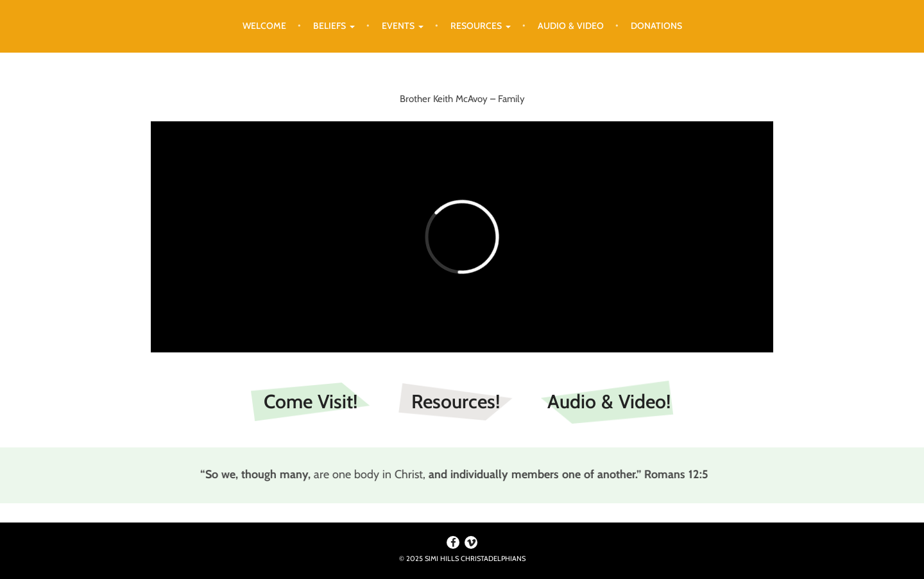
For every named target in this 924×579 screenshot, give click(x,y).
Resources (481, 26)
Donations (656, 26)
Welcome (264, 26)
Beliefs (334, 26)
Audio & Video (571, 26)
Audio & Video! (609, 402)
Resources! (456, 402)
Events (403, 26)
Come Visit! (311, 402)
